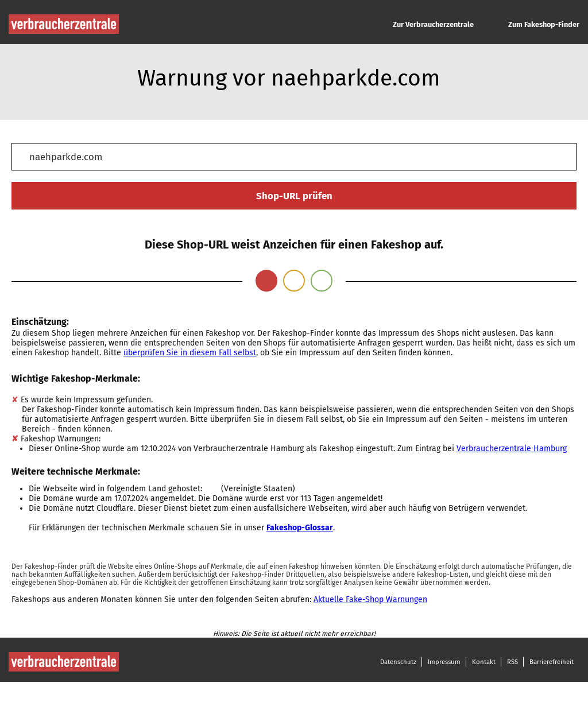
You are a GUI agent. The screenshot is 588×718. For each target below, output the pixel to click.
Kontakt (484, 662)
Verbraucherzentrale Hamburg (512, 449)
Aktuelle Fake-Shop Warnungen (370, 599)
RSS (512, 662)
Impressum (444, 662)
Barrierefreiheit (552, 662)
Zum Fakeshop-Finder (544, 24)
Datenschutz (398, 662)
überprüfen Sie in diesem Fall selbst (190, 353)
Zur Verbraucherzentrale (433, 24)
